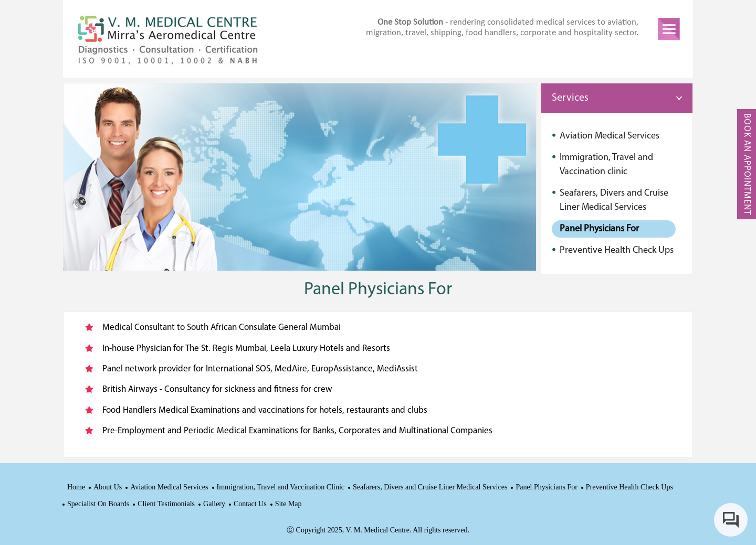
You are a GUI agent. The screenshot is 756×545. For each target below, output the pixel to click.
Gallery (214, 504)
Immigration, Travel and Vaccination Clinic (281, 487)
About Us (108, 487)
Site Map (288, 504)
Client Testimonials (166, 504)
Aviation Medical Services (169, 487)
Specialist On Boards (98, 504)
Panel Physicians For (546, 487)
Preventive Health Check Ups (629, 487)
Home (76, 487)
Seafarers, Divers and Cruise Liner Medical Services (430, 487)
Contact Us (250, 504)
